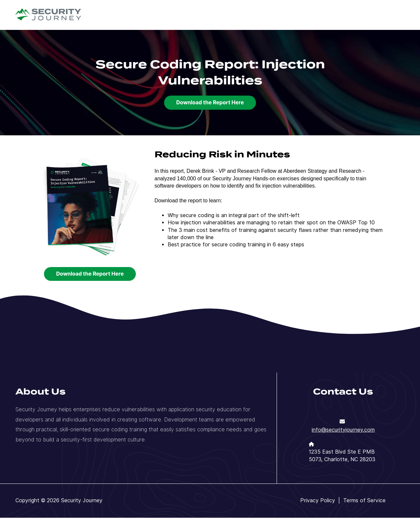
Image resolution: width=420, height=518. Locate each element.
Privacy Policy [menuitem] (318, 500)
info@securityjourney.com (343, 430)
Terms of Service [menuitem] (364, 500)
